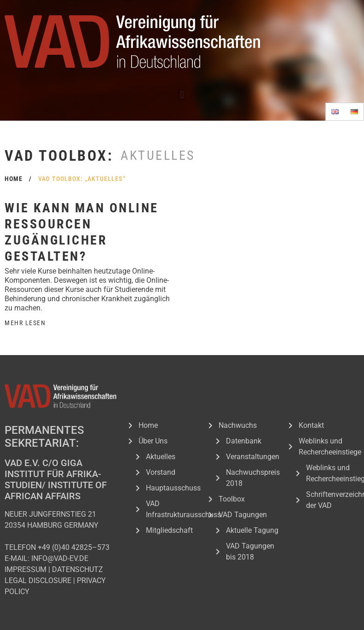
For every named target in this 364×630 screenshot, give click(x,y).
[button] (182, 95)
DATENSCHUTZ (78, 569)
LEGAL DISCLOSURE (38, 580)
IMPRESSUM (26, 569)
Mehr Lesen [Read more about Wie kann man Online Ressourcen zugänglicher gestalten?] (25, 323)
